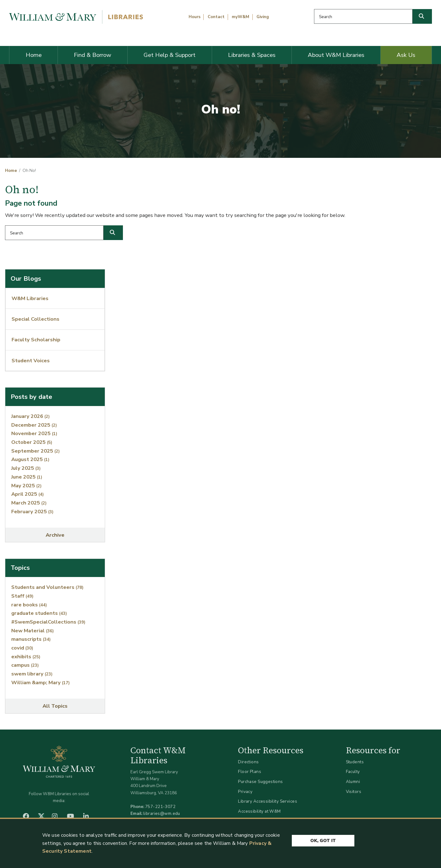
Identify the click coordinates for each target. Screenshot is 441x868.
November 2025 (34, 433)
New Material (33, 631)
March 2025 (29, 503)
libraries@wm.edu (162, 813)
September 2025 (35, 451)
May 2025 (26, 486)
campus (25, 665)
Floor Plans (250, 772)
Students (355, 762)
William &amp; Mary (41, 682)
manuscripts (31, 639)
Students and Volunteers (47, 587)
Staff (22, 596)
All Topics (55, 706)
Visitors (354, 792)
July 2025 (26, 468)
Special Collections (35, 319)
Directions (248, 762)
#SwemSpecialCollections (48, 622)
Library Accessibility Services (268, 801)
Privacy (245, 792)
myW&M (241, 17)
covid (22, 648)
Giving (263, 17)
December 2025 (34, 425)
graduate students (39, 613)
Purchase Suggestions (260, 782)
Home (34, 55)
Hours (195, 17)
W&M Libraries (30, 298)
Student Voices (31, 361)
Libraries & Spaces (252, 55)
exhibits (26, 657)
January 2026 (30, 416)
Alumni (353, 782)
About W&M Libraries (336, 55)
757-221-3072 (160, 807)
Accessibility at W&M (259, 811)
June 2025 (27, 477)
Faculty (353, 772)
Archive (55, 535)
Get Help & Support (170, 55)
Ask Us (406, 55)
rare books (29, 605)
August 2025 (30, 459)
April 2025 (28, 494)
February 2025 (32, 512)
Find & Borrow (93, 55)
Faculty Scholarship (36, 340)
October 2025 (32, 442)
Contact (216, 17)
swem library (32, 674)
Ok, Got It (323, 841)
